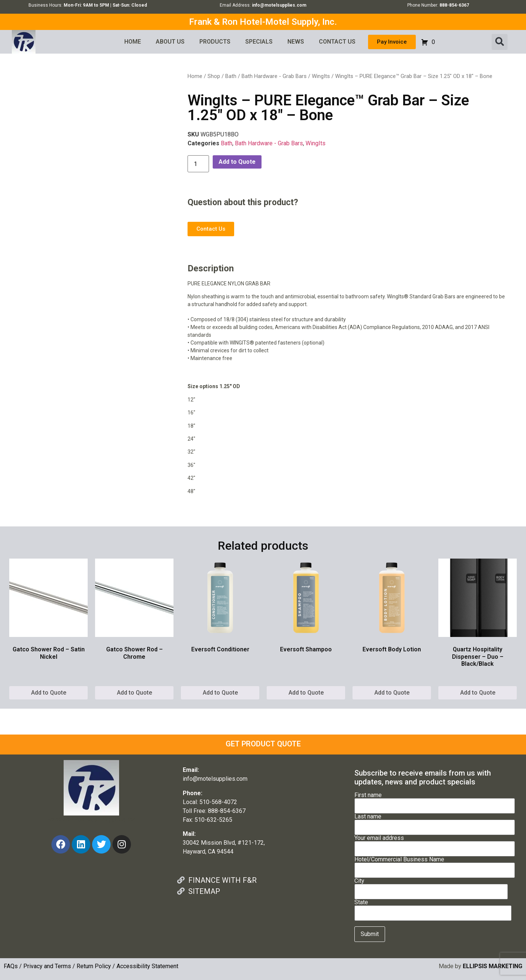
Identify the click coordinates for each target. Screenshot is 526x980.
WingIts (321, 76)
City (431, 886)
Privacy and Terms (47, 966)
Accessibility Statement (147, 966)
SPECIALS (259, 42)
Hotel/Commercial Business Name (435, 865)
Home (195, 76)
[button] (500, 42)
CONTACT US (337, 42)
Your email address (435, 844)
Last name (435, 822)
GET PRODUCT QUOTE (263, 744)
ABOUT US (170, 42)
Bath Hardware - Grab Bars (274, 76)
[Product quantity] (198, 164)
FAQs (11, 966)
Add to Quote (237, 162)
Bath (231, 76)
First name (435, 801)
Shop (214, 76)
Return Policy (94, 966)
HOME (133, 42)
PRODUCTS (215, 42)
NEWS (296, 42)
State (433, 908)
